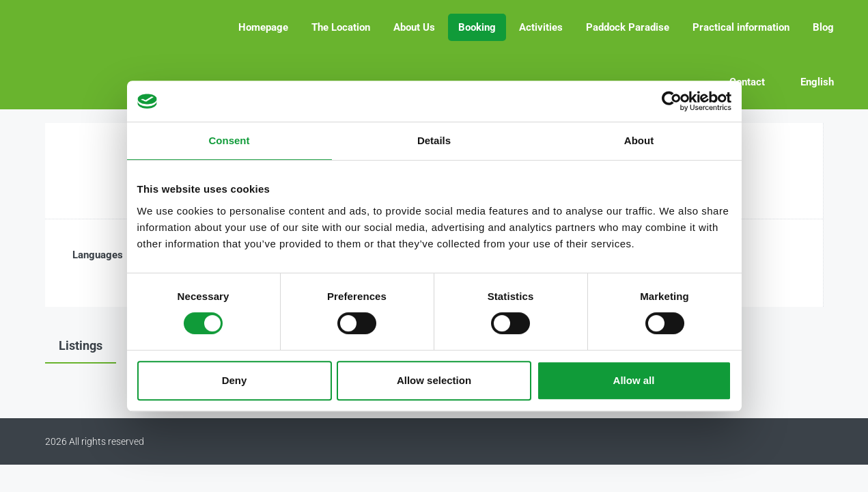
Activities (541, 27)
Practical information (741, 27)
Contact (747, 82)
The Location (341, 27)
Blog (823, 27)
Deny (235, 380)
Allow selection (434, 380)
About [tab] (639, 140)
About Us (414, 27)
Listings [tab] (81, 345)
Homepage (263, 27)
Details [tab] (434, 140)
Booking (477, 27)
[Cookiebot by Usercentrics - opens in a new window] (672, 101)
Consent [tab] (229, 140)
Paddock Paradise (628, 27)
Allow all (634, 380)
